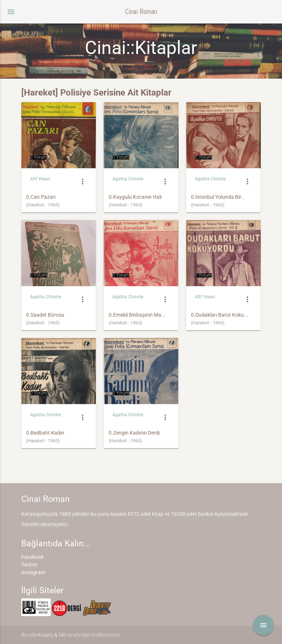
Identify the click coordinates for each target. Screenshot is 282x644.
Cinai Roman (141, 12)
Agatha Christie (128, 179)
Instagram (33, 572)
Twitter (29, 565)
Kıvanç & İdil (52, 635)
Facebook (32, 557)
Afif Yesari (40, 179)
